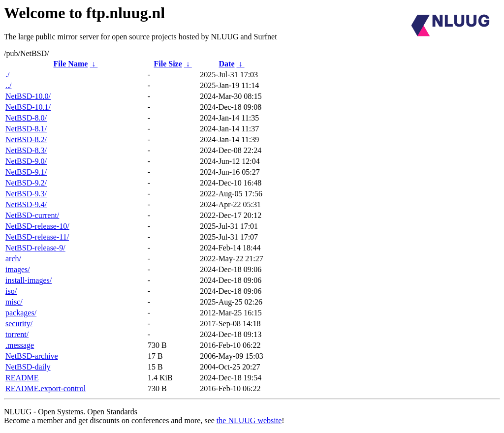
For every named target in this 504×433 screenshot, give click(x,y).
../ (8, 85)
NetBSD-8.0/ (26, 118)
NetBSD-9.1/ (26, 172)
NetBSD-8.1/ (26, 129)
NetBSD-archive (32, 356)
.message (20, 345)
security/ (19, 324)
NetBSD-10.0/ (28, 96)
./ (7, 75)
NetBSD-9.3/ (26, 194)
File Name (71, 64)
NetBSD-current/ (32, 215)
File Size (168, 64)
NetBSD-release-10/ (37, 226)
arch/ (13, 259)
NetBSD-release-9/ (35, 248)
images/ (18, 269)
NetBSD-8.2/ (26, 139)
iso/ (11, 291)
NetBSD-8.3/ (26, 150)
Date (227, 64)
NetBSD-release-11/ (37, 237)
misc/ (14, 302)
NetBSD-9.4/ (26, 204)
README (22, 378)
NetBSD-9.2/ (26, 183)
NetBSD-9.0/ (26, 161)
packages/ (21, 313)
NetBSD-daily (28, 367)
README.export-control (46, 388)
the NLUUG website (249, 420)
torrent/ (17, 334)
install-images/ (29, 280)
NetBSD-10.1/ (28, 107)
